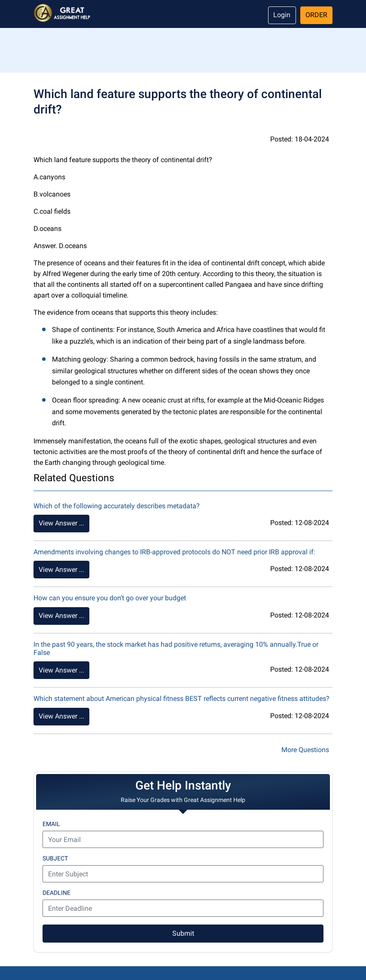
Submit (183, 933)
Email (51, 824)
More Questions (305, 750)
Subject (55, 858)
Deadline (56, 893)
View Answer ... (61, 523)
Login (282, 15)
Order (316, 15)
